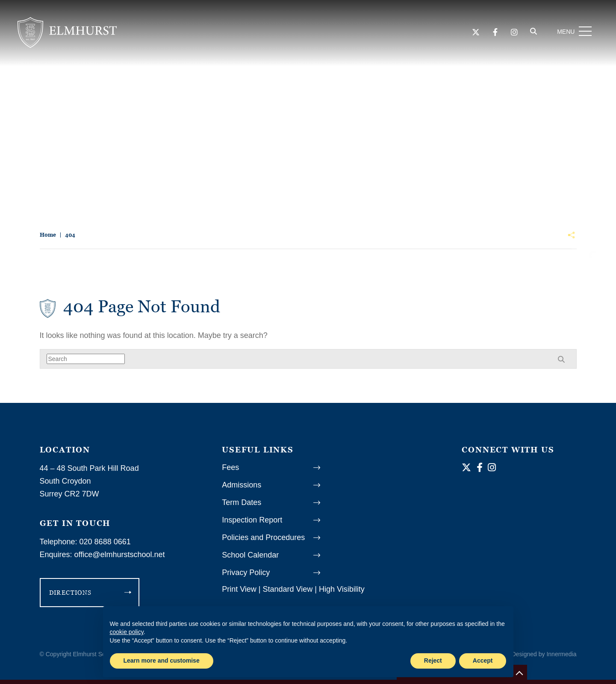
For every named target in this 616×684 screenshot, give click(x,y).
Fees (230, 467)
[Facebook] (492, 35)
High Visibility (342, 589)
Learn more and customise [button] (162, 661)
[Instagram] (511, 35)
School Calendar (250, 555)
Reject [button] (433, 661)
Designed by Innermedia (544, 654)
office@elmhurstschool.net (120, 555)
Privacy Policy (246, 572)
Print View (239, 589)
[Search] (531, 34)
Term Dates (242, 502)
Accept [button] (483, 661)
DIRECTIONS (71, 592)
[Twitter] (472, 35)
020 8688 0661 (105, 542)
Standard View (288, 589)
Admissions (242, 485)
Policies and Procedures (263, 537)
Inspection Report (252, 520)
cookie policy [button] (127, 632)
